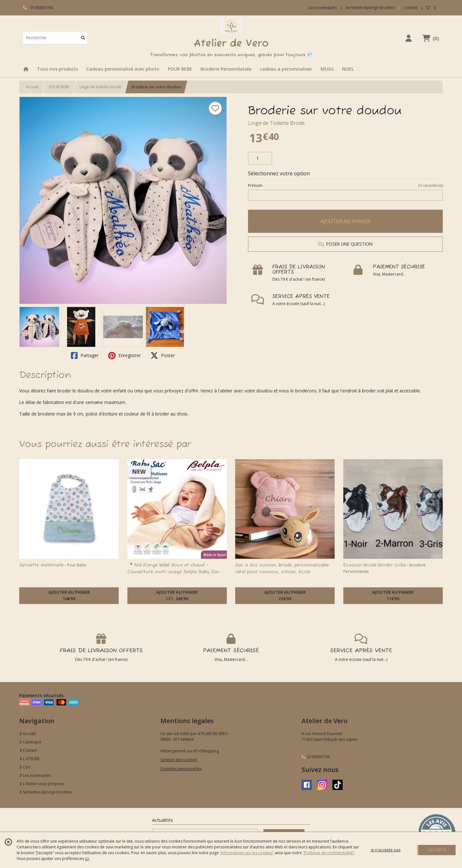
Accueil (32, 87)
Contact (411, 8)
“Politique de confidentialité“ (329, 853)
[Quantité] (260, 158)
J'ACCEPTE (437, 850)
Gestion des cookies (179, 760)
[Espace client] (408, 38)
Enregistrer (124, 355)
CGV (25, 767)
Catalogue (30, 742)
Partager (85, 355)
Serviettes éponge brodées (46, 792)
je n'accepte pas (386, 850)
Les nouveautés (35, 775)
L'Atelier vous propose (42, 784)
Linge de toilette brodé (100, 87)
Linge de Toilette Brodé (276, 123)
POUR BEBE (59, 87)
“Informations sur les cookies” (247, 853)
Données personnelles (181, 769)
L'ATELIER (29, 759)
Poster (163, 355)
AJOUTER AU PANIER (345, 221)
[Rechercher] (83, 38)
